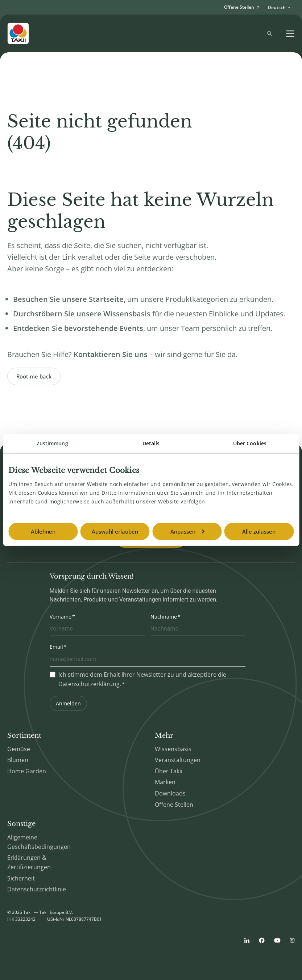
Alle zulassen (259, 531)
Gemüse (19, 749)
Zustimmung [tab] (52, 443)
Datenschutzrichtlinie (37, 889)
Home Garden (27, 771)
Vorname (61, 617)
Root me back (34, 376)
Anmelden (68, 703)
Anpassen (187, 531)
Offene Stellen (174, 805)
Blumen (18, 760)
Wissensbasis (173, 749)
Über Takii (169, 771)
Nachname (164, 617)
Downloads (170, 793)
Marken (165, 782)
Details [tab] (151, 443)
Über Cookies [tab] (250, 443)
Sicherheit (21, 878)
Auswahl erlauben (115, 531)
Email (56, 647)
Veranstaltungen (178, 760)
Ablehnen (43, 531)
